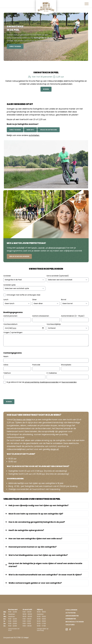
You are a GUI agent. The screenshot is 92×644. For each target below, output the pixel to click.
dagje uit (55, 449)
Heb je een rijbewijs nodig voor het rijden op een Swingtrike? (39, 505)
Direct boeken (15, 130)
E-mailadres (52, 373)
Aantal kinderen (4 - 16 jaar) (73, 316)
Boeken (46, 89)
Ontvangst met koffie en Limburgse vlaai (23, 295)
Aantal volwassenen (41, 316)
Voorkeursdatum (10, 324)
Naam (6, 356)
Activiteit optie (9, 285)
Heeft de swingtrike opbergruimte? (26, 530)
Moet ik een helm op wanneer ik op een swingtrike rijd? (36, 514)
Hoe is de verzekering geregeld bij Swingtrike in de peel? (37, 522)
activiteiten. (34, 135)
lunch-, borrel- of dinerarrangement (49, 248)
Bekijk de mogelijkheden (19, 256)
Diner (34, 300)
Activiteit (7, 276)
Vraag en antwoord (48, 130)
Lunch (6, 300)
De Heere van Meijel (22, 420)
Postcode (36, 365)
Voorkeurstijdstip (54, 324)
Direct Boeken (15, 46)
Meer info (30, 130)
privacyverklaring (32, 382)
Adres (6, 365)
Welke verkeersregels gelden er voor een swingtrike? (35, 583)
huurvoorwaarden (69, 382)
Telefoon (7, 373)
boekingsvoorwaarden (49, 382)
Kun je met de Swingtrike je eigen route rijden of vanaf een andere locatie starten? (45, 565)
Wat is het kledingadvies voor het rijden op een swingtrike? (38, 555)
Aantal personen (10, 316)
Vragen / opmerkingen (13, 332)
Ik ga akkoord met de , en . (42, 382)
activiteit (20, 248)
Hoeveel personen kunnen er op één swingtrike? (33, 547)
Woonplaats (66, 365)
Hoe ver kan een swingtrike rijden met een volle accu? (35, 539)
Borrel (64, 300)
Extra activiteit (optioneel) (58, 276)
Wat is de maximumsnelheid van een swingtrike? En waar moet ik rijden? (45, 575)
